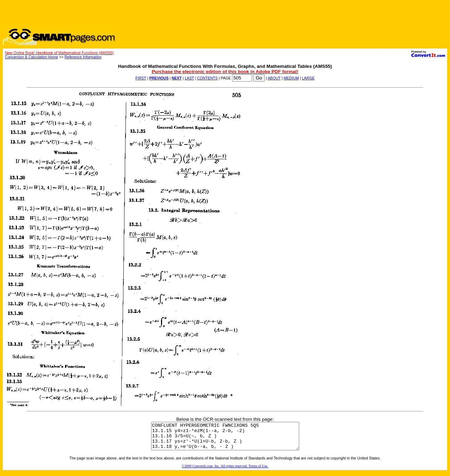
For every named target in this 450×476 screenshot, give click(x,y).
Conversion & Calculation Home (31, 57)
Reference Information (83, 57)
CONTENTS (208, 78)
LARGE (308, 78)
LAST (189, 78)
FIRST (141, 78)
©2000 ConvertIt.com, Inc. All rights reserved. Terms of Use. (225, 471)
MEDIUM (291, 78)
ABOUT (274, 78)
